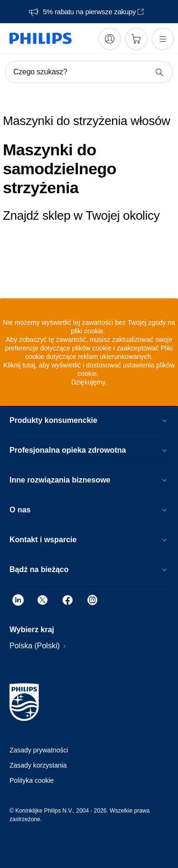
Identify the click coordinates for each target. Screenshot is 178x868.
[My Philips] (110, 39)
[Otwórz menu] (163, 39)
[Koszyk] (136, 39)
